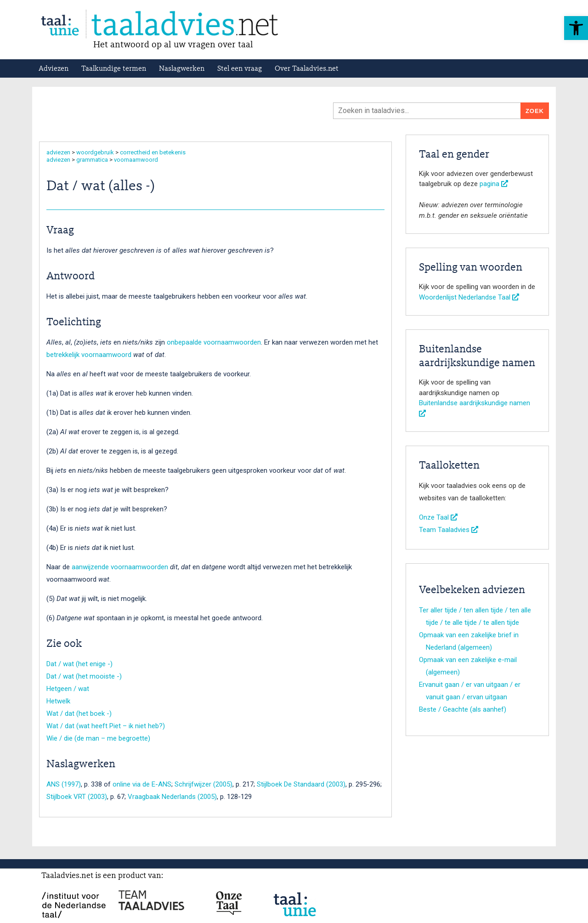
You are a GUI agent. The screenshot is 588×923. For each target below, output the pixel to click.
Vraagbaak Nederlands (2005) (172, 797)
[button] (576, 28)
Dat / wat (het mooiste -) (84, 676)
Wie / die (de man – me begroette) (98, 738)
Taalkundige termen (114, 69)
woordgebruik (95, 152)
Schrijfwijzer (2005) (204, 784)
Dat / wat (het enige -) (79, 664)
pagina (494, 184)
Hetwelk (58, 701)
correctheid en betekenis (153, 152)
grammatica (92, 160)
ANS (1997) (64, 784)
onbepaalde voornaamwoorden (214, 342)
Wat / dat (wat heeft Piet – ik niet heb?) (106, 726)
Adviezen (54, 69)
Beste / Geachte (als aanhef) (463, 709)
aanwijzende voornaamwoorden (120, 567)
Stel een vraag (240, 69)
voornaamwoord (136, 160)
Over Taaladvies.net (307, 69)
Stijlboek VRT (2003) (77, 797)
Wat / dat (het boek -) (79, 713)
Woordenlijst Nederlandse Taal (469, 297)
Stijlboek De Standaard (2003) (301, 784)
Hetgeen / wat (68, 689)
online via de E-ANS (142, 784)
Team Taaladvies (449, 530)
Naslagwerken (182, 69)
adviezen (58, 152)
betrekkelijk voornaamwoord (89, 355)
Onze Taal (438, 517)
